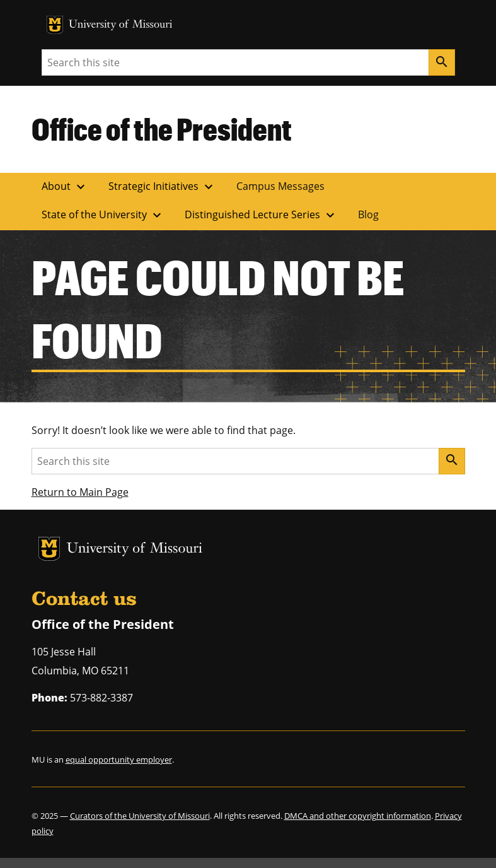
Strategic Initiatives (162, 187)
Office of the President (162, 129)
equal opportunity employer (119, 759)
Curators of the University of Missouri (140, 816)
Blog (368, 214)
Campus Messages (280, 186)
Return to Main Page (80, 492)
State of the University (103, 215)
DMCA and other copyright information (358, 816)
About (65, 187)
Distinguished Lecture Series (261, 215)
